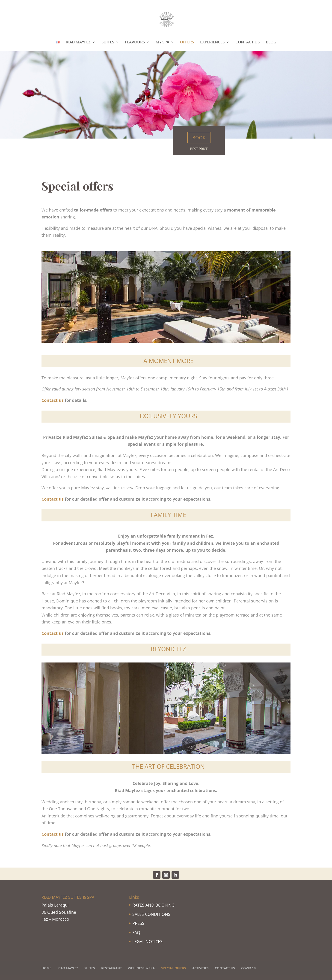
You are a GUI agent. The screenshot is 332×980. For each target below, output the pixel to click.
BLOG (271, 42)
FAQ (136, 932)
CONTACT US (248, 42)
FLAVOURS (135, 42)
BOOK (199, 138)
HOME (46, 968)
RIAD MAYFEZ (78, 42)
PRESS (138, 923)
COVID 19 (248, 968)
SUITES (108, 42)
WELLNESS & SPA (141, 968)
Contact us (53, 400)
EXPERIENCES (212, 42)
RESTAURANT (111, 968)
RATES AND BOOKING (153, 905)
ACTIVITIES (200, 968)
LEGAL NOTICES (147, 941)
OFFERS (187, 42)
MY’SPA (162, 42)
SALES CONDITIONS (151, 914)
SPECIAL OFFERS (173, 968)
